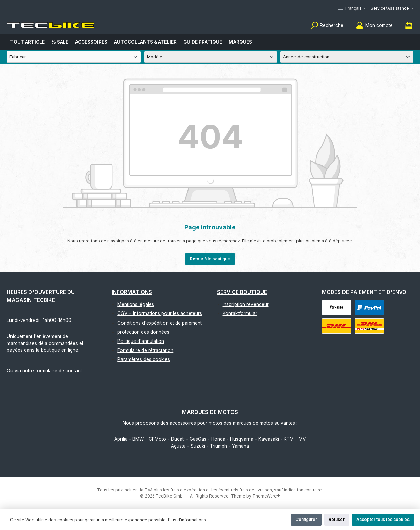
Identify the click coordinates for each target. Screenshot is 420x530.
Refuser (337, 519)
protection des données (143, 332)
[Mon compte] (374, 26)
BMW (138, 439)
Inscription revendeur (246, 304)
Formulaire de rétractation (145, 350)
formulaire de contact (59, 371)
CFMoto (157, 439)
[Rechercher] (327, 26)
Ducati (178, 439)
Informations (132, 292)
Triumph (218, 446)
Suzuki (198, 446)
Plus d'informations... (189, 520)
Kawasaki (269, 439)
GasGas (198, 439)
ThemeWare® (266, 496)
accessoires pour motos (196, 423)
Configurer (306, 519)
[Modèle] (211, 57)
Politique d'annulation (141, 341)
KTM (289, 439)
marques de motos (253, 423)
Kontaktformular (240, 313)
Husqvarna (242, 439)
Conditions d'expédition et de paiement (160, 323)
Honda (218, 439)
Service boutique (242, 292)
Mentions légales (136, 304)
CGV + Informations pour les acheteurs (160, 313)
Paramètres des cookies (144, 359)
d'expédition (193, 490)
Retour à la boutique (210, 259)
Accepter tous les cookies (383, 519)
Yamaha (240, 446)
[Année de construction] (347, 57)
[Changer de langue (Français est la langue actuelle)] (352, 9)
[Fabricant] (74, 57)
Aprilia (121, 439)
